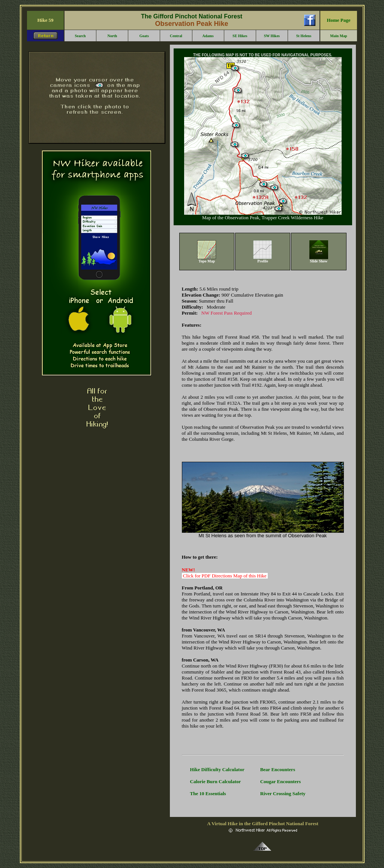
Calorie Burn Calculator (216, 781)
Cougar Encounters (280, 781)
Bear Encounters (278, 769)
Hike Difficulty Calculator (217, 769)
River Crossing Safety (283, 793)
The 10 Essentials (208, 793)
